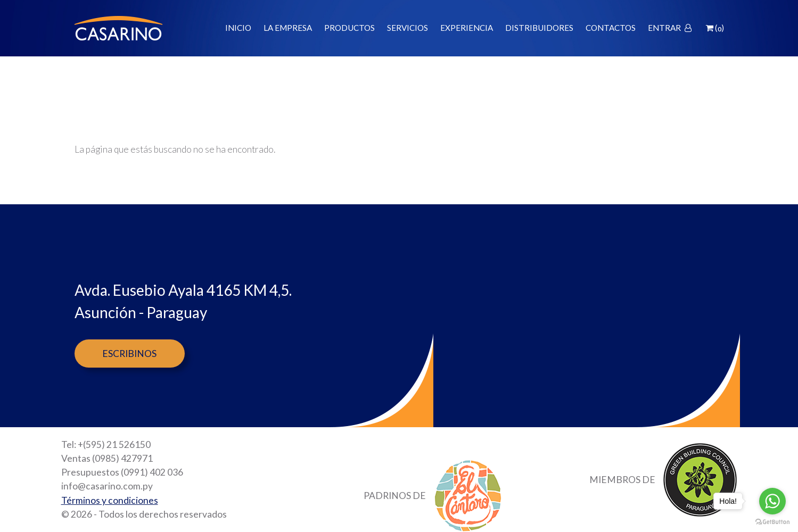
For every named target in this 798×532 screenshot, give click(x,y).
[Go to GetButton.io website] (772, 521)
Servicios (408, 28)
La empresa (288, 28)
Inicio (238, 28)
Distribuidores (539, 28)
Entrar (670, 28)
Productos (349, 28)
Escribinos (129, 354)
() (715, 28)
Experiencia (467, 28)
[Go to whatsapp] (772, 501)
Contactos (611, 28)
